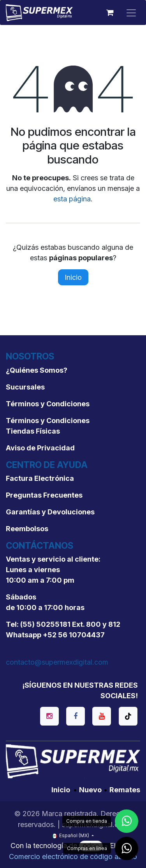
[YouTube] (102, 716)
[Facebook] (76, 716)
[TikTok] (128, 716)
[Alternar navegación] (131, 12)
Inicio (73, 277)
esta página (72, 199)
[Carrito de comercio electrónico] (110, 12)
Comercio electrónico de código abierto (73, 856)
